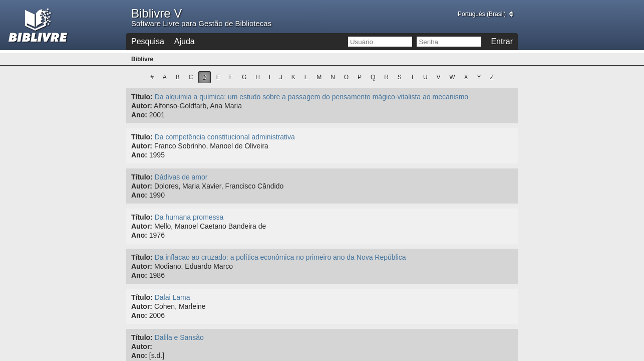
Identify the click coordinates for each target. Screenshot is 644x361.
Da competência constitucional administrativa (225, 137)
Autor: (142, 106)
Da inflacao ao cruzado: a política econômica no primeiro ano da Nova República (280, 257)
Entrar (502, 41)
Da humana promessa (189, 217)
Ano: (139, 115)
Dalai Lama (173, 297)
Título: (142, 97)
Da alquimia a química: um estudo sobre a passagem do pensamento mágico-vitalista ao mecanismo (311, 97)
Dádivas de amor (181, 177)
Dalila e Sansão (179, 337)
